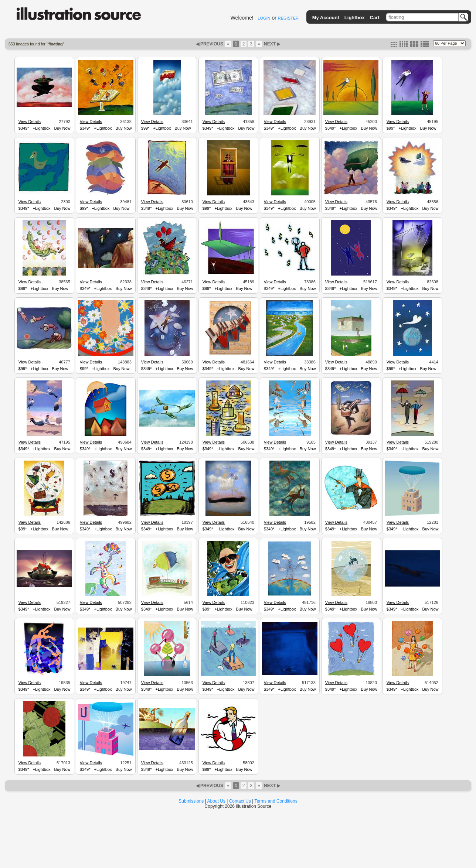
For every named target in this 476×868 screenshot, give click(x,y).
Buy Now (62, 128)
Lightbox (355, 18)
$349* (24, 128)
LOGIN (264, 18)
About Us (216, 801)
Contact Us (240, 801)
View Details (30, 122)
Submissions (191, 801)
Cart (375, 18)
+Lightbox (42, 128)
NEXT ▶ (272, 44)
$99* (145, 128)
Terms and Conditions (276, 801)
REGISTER (288, 18)
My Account (326, 18)
